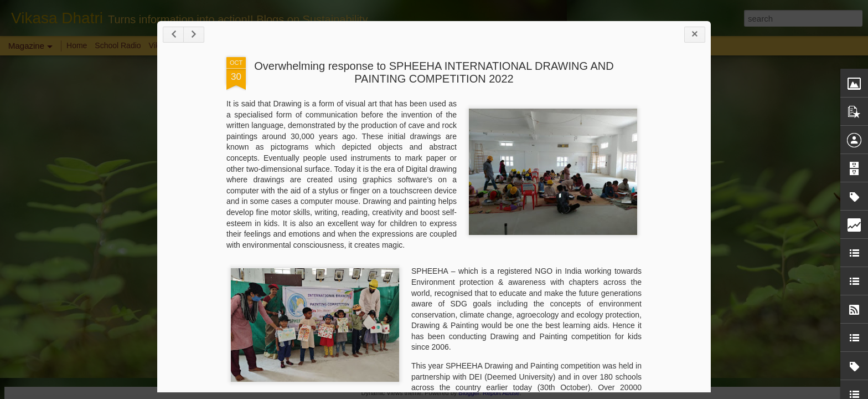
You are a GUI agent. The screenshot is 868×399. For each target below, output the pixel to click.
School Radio (118, 45)
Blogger (469, 393)
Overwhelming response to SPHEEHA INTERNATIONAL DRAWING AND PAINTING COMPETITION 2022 (434, 72)
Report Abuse (501, 393)
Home (77, 45)
